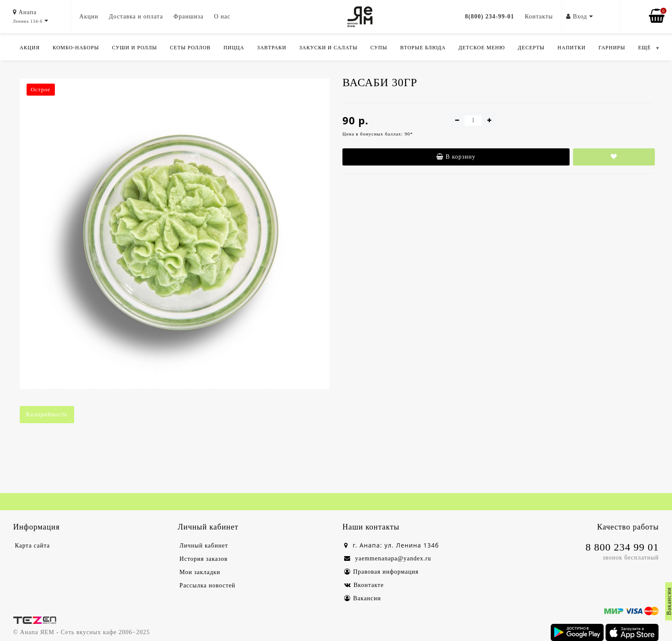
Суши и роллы (134, 48)
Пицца (234, 48)
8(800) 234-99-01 (490, 17)
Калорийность (47, 414)
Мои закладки (200, 572)
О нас (222, 17)
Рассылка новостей (208, 585)
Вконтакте (364, 585)
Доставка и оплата (136, 17)
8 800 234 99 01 (622, 547)
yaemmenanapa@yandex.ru (388, 558)
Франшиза (189, 17)
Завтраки (272, 48)
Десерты (531, 48)
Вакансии (363, 598)
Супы (379, 48)
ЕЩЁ (645, 48)
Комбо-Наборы (76, 48)
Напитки (572, 48)
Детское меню (482, 48)
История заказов (204, 559)
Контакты (539, 17)
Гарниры (612, 48)
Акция (30, 48)
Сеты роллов (190, 48)
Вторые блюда (423, 48)
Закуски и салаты (328, 48)
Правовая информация (381, 572)
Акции (89, 17)
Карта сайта (33, 546)
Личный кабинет (204, 546)
